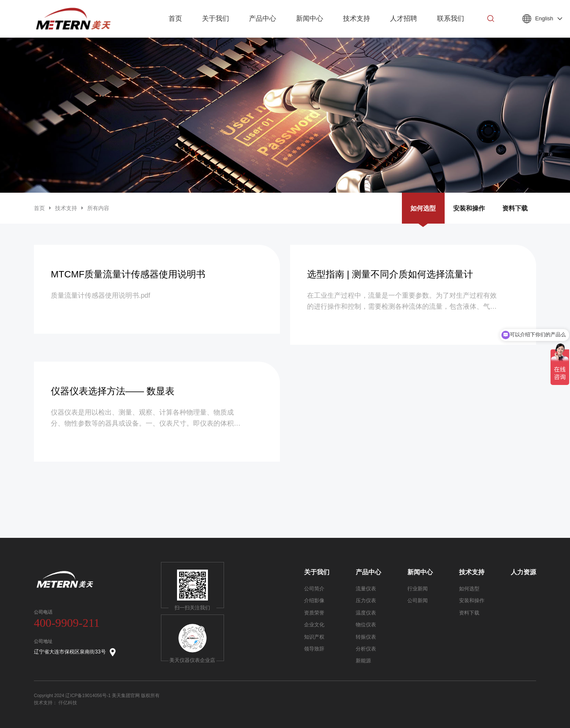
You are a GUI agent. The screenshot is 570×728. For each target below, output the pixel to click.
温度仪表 (366, 613)
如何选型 (423, 208)
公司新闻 (418, 601)
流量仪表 (366, 589)
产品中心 (368, 572)
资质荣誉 (314, 613)
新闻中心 (420, 572)
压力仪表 (366, 601)
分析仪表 (366, 649)
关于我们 (317, 572)
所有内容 (98, 208)
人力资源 (523, 572)
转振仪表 (366, 637)
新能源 (363, 661)
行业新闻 (418, 589)
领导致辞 (314, 649)
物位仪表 (366, 625)
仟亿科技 (68, 703)
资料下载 (515, 208)
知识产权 (314, 637)
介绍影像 (314, 601)
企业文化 (314, 625)
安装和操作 (469, 208)
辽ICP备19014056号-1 (88, 695)
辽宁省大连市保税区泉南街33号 (75, 652)
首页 (39, 208)
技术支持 (66, 208)
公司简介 (314, 589)
